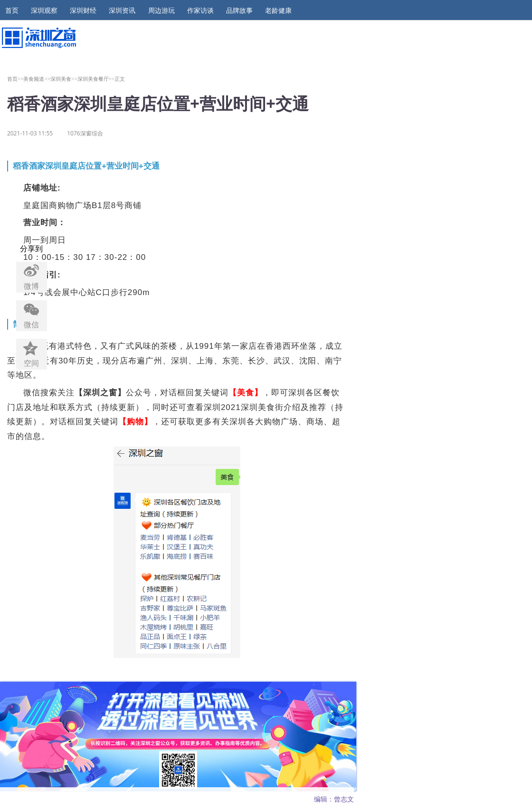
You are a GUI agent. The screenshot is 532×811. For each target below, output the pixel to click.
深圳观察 (44, 10)
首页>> (15, 79)
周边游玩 (161, 10)
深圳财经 (83, 10)
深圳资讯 (122, 10)
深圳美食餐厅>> (96, 79)
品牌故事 (239, 10)
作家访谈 (200, 10)
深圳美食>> (64, 79)
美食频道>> (37, 79)
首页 (12, 10)
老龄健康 (278, 10)
